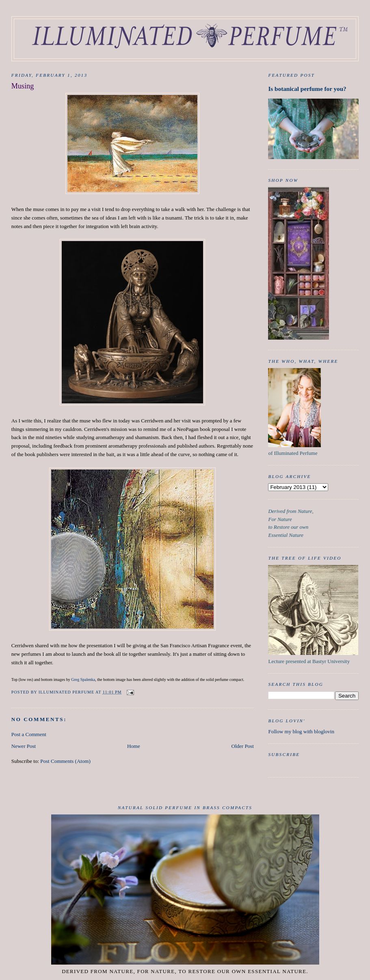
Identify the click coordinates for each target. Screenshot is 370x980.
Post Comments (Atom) (65, 761)
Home (134, 746)
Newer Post (24, 746)
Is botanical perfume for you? (307, 89)
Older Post (243, 746)
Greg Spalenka (83, 680)
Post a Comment (29, 734)
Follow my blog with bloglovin (301, 731)
